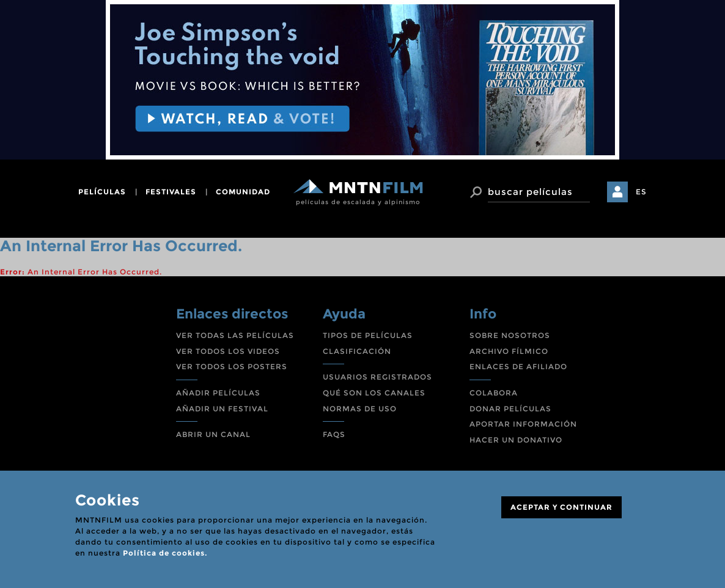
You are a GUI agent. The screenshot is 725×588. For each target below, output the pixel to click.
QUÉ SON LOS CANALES (374, 393)
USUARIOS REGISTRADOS (377, 377)
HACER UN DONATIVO (516, 440)
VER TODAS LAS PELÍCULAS (235, 335)
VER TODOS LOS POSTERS (232, 366)
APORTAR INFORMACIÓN (523, 424)
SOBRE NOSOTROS (510, 335)
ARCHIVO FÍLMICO (509, 351)
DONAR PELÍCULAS (510, 409)
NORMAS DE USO (360, 409)
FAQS (334, 434)
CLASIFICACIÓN (357, 351)
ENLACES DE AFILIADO (518, 366)
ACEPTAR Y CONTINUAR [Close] (561, 507)
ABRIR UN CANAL (213, 434)
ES (641, 192)
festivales (171, 192)
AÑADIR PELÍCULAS (218, 393)
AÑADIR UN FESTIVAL (222, 409)
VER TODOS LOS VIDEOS (228, 351)
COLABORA (494, 393)
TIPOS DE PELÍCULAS (368, 335)
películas (102, 192)
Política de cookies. (165, 553)
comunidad (243, 192)
